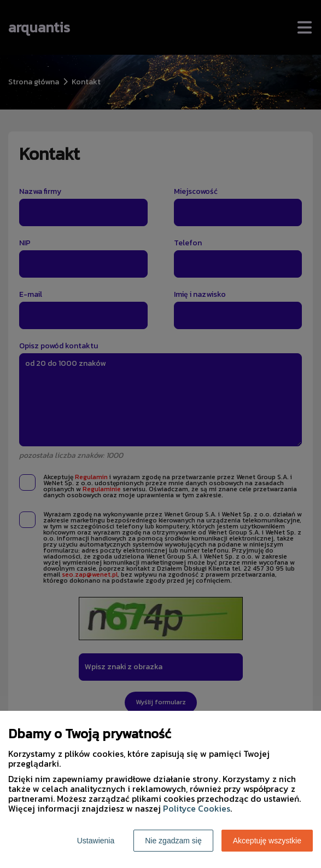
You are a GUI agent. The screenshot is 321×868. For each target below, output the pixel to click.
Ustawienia (96, 841)
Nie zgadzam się (173, 841)
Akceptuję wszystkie (267, 841)
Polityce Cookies (197, 808)
